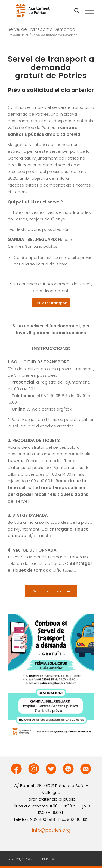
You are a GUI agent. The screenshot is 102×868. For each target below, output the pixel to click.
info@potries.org (51, 830)
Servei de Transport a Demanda (41, 29)
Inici (25, 35)
